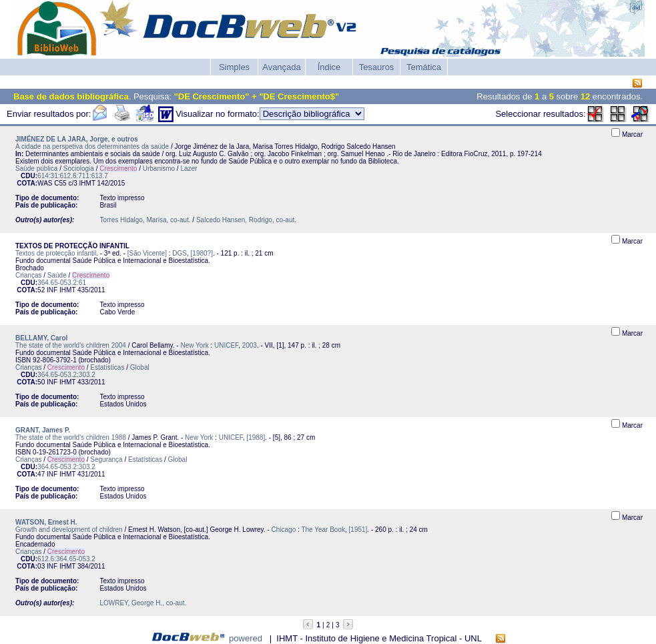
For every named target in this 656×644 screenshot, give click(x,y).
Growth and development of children (69, 530)
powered (246, 638)
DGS (180, 253)
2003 (250, 345)
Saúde (57, 275)
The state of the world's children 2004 (71, 345)
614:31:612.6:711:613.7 (73, 176)
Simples (234, 67)
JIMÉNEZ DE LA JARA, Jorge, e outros (77, 139)
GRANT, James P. (43, 430)
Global (140, 367)
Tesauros (377, 67)
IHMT (87, 183)
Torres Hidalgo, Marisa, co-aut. (145, 220)
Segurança (106, 459)
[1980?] (202, 253)
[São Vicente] (147, 253)
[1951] (358, 530)
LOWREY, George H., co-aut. (143, 603)
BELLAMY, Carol (41, 338)
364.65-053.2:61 (62, 283)
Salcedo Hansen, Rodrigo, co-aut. (246, 220)
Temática (424, 67)
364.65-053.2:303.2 (66, 375)
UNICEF (226, 345)
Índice (329, 67)
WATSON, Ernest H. (46, 522)
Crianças (28, 275)
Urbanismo (159, 169)
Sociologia (79, 169)
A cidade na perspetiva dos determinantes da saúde (92, 146)
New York (194, 345)
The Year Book (323, 530)
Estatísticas (107, 367)
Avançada (282, 67)
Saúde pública (36, 169)
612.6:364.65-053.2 (66, 559)
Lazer (189, 169)
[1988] (256, 437)
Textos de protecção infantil (56, 253)
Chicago (284, 530)
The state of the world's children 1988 (71, 437)
